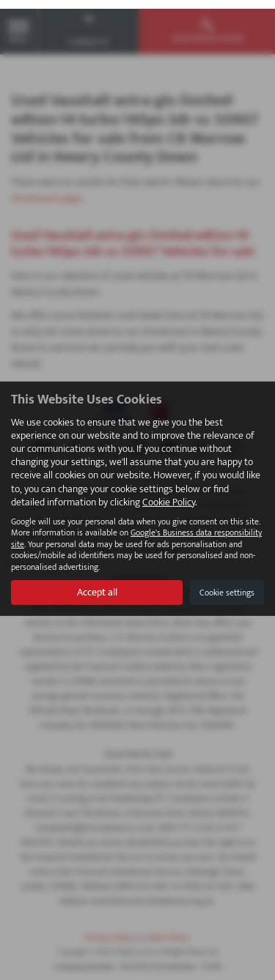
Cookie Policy (169, 493)
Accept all (97, 583)
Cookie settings (227, 584)
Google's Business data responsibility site (136, 530)
